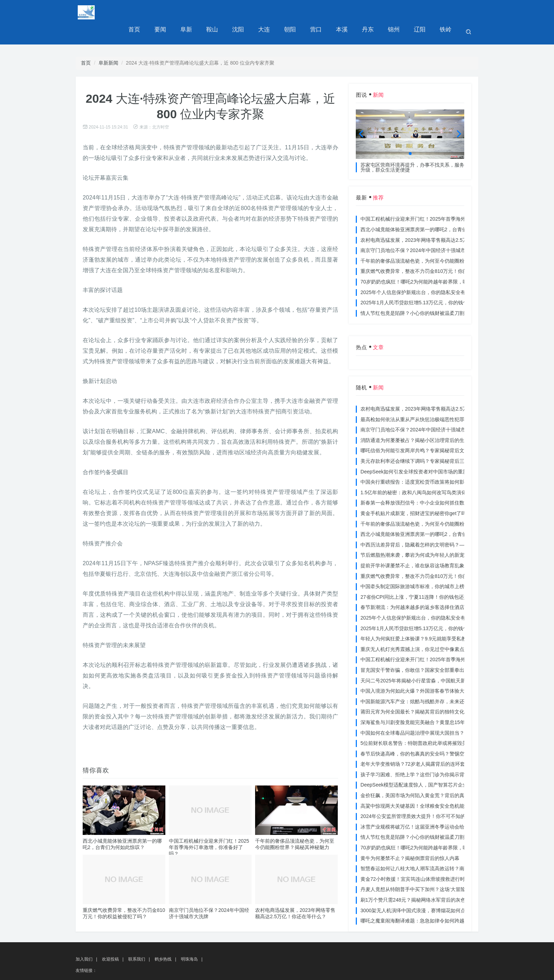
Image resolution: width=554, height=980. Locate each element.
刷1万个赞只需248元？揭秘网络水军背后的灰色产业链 (420, 880)
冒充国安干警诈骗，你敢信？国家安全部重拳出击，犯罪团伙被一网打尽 (440, 651)
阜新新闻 (108, 43)
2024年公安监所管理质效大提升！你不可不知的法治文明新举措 (430, 797)
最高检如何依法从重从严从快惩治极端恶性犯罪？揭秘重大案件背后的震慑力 (444, 400)
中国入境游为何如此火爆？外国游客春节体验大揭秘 (417, 671)
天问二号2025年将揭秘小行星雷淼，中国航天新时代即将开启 (428, 661)
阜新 (199, 12)
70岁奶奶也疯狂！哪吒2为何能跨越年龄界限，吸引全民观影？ (429, 262)
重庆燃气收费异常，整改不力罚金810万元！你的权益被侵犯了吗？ (434, 252)
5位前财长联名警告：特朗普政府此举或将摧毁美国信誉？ (424, 724)
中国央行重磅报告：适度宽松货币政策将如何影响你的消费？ (427, 462)
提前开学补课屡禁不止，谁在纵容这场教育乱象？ (415, 546)
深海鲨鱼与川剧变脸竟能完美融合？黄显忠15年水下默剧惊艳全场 (432, 703)
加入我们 (84, 940)
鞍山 (224, 12)
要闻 (174, 12)
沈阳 (248, 12)
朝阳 (298, 12)
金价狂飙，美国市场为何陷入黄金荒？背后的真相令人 (420, 776)
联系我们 (137, 940)
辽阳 (422, 12)
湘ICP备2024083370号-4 (214, 972)
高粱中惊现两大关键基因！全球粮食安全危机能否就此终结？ (427, 787)
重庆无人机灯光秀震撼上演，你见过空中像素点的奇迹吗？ (425, 630)
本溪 (347, 12)
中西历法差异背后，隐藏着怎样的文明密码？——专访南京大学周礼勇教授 (442, 525)
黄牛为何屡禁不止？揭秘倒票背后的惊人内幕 (410, 839)
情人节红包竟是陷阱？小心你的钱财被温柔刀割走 (415, 294)
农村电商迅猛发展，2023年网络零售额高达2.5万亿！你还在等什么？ (436, 221)
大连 (273, 12)
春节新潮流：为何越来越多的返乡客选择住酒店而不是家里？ (427, 588)
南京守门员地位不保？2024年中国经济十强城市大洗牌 (420, 231)
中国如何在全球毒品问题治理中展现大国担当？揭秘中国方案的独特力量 (440, 713)
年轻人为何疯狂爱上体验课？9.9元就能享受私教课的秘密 (423, 619)
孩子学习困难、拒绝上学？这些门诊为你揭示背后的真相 (422, 755)
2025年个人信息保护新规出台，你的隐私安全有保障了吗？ (425, 273)
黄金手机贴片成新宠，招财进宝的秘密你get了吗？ (416, 494)
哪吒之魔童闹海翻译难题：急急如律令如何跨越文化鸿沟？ (425, 901)
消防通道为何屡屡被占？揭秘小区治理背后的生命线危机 (422, 421)
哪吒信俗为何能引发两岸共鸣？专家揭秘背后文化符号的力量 (427, 431)
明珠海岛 (189, 940)
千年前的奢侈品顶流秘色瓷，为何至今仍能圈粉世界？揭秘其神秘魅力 (437, 241)
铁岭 (446, 12)
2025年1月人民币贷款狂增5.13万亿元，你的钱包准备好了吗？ (429, 283)
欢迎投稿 (110, 940)
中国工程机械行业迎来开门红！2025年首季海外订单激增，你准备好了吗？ (209, 828)
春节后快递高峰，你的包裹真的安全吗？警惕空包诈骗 (420, 734)
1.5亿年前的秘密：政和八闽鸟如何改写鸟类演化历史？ (421, 473)
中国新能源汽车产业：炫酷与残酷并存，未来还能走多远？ (425, 682)
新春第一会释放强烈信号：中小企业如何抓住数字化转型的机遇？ (432, 483)
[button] (410, 134)
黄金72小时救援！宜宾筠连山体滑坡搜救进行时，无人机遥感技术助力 (437, 860)
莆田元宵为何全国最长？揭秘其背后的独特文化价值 (417, 692)
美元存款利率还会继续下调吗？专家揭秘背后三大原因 (420, 442)
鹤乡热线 (163, 940)
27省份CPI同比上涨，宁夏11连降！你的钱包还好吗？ (419, 578)
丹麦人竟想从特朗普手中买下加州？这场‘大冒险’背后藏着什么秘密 (433, 870)
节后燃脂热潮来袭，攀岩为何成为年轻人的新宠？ (415, 536)
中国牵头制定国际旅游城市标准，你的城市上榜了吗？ (420, 567)
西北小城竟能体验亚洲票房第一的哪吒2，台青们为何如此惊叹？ (431, 210)
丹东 (372, 12)
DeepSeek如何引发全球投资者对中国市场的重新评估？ (421, 452)
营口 (323, 12)
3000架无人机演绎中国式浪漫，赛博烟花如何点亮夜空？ (423, 891)
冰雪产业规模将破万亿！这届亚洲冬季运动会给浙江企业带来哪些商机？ (440, 807)
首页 (149, 12)
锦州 (397, 12)
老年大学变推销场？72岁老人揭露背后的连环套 (413, 745)
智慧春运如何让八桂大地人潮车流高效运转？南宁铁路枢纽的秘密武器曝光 (442, 849)
